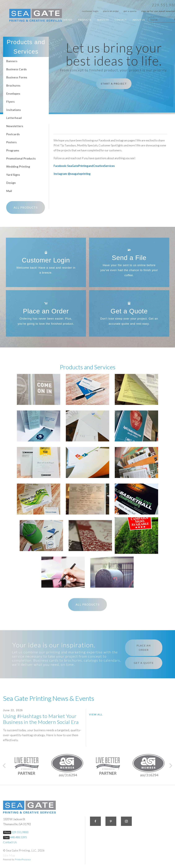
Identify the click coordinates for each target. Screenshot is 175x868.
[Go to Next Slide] (171, 765)
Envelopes (13, 93)
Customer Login (90, 11)
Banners (12, 61)
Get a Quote (130, 11)
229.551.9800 (20, 832)
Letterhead (14, 118)
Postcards (13, 134)
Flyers (10, 101)
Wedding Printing (18, 166)
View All (96, 714)
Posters (11, 142)
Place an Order (111, 11)
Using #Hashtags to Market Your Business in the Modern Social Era (41, 719)
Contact (121, 20)
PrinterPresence (23, 859)
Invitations (14, 109)
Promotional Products (21, 158)
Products (85, 20)
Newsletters (15, 126)
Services (103, 20)
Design (11, 182)
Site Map (9, 855)
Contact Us (10, 842)
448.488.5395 (18, 837)
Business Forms (17, 77)
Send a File (129, 257)
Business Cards (16, 69)
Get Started (64, 20)
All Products (26, 207)
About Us (139, 20)
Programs (13, 150)
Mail (9, 191)
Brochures (13, 85)
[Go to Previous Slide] (4, 765)
